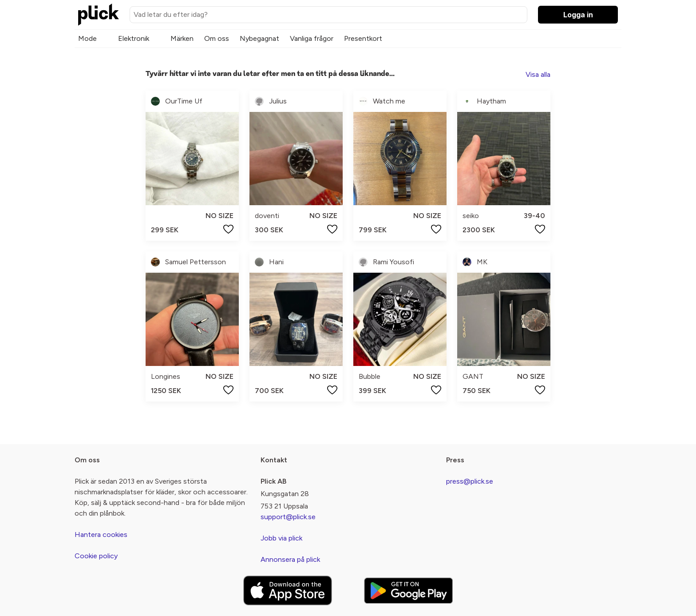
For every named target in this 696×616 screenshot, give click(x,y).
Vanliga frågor (312, 38)
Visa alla (538, 74)
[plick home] (99, 15)
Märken (182, 38)
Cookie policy (96, 556)
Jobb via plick (281, 538)
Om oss (217, 38)
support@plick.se (288, 517)
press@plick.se (470, 481)
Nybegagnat (259, 38)
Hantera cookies (101, 535)
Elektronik (134, 38)
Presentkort (363, 38)
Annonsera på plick (290, 559)
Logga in (578, 15)
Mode (87, 38)
